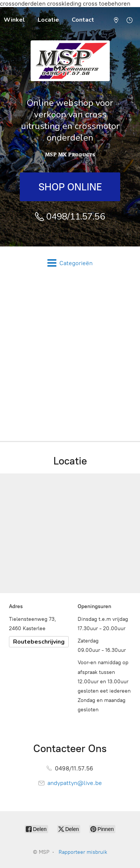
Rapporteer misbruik (83, 852)
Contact (83, 20)
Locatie (48, 20)
